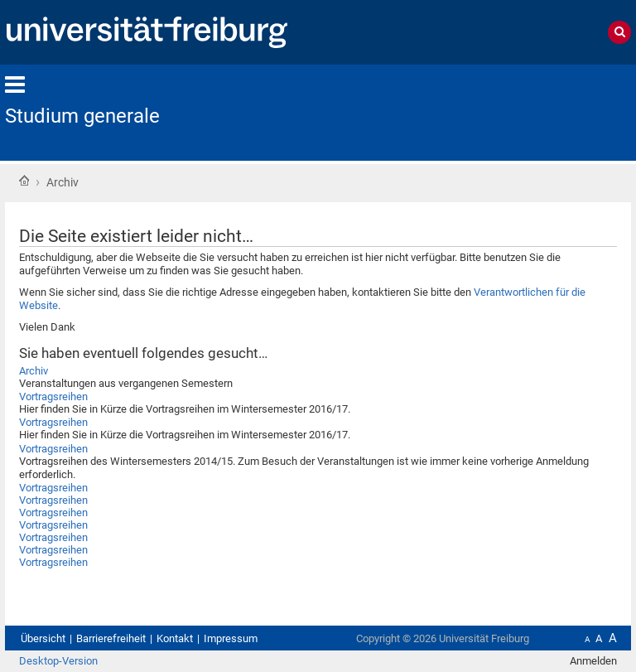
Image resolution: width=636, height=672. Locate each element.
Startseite (24, 181)
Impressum (231, 638)
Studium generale (82, 116)
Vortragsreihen (53, 396)
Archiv (34, 371)
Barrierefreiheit (111, 638)
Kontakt (175, 638)
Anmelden (593, 661)
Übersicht (43, 638)
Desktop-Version (58, 661)
